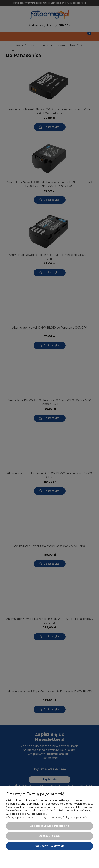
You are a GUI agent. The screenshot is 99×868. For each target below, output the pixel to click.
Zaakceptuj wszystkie (49, 846)
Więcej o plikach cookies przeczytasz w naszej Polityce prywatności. (47, 817)
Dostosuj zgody (50, 836)
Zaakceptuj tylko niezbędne (50, 826)
